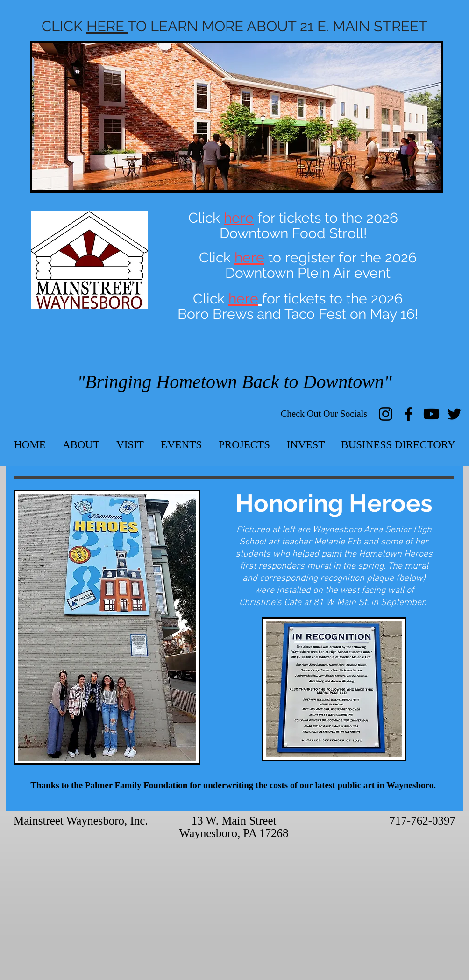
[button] (81, 445)
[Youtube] (431, 414)
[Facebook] (409, 414)
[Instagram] (386, 414)
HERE (107, 26)
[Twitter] (454, 414)
